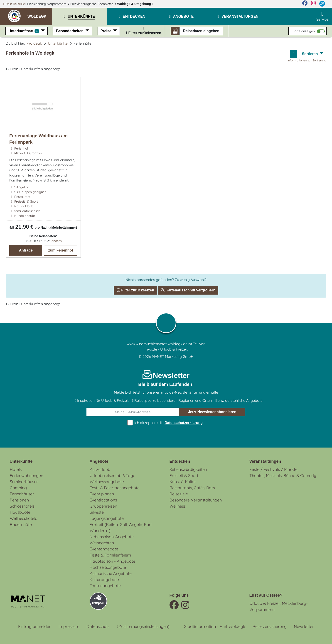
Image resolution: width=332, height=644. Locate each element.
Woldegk (135, 4)
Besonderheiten (70, 31)
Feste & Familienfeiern (110, 555)
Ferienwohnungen (26, 476)
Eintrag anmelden (35, 626)
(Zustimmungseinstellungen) (143, 626)
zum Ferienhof (60, 250)
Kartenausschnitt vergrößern (188, 290)
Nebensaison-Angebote (112, 537)
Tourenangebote (105, 586)
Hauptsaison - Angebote (112, 561)
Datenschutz (98, 626)
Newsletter (304, 626)
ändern (57, 241)
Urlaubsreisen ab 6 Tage (112, 476)
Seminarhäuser (24, 482)
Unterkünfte (58, 43)
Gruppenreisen (103, 506)
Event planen (102, 494)
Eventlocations (103, 500)
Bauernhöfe (21, 524)
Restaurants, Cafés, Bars (192, 488)
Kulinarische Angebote (111, 573)
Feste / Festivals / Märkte (273, 469)
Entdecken (180, 461)
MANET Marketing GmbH (173, 356)
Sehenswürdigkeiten (188, 469)
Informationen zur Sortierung (307, 60)
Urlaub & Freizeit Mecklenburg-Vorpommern (279, 606)
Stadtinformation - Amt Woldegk (215, 626)
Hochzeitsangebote (108, 567)
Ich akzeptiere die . (166, 423)
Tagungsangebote (107, 518)
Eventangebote (104, 549)
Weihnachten (102, 543)
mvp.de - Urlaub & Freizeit (166, 349)
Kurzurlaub (100, 469)
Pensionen (19, 500)
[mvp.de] (322, 4)
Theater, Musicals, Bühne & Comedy (283, 476)
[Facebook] (305, 4)
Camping (18, 488)
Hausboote (20, 512)
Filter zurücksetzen (135, 290)
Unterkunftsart (24, 31)
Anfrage (26, 250)
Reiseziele (179, 494)
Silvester (97, 512)
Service (322, 16)
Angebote (99, 461)
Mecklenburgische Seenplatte (92, 4)
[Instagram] (313, 4)
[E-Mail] (133, 412)
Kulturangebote (104, 580)
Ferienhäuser (22, 494)
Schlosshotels (22, 506)
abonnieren (212, 412)
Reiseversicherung (270, 626)
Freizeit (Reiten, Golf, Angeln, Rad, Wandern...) (121, 528)
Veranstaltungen (265, 461)
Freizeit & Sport (184, 476)
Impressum (69, 626)
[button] (40, 15)
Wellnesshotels (23, 518)
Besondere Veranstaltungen (196, 500)
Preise (106, 31)
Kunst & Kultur (183, 482)
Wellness (178, 506)
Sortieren (310, 54)
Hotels (16, 469)
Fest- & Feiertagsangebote (115, 488)
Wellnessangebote (107, 482)
